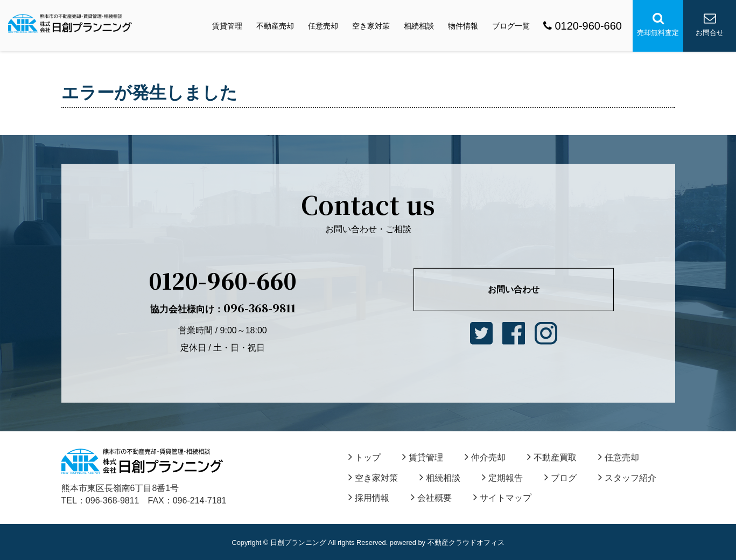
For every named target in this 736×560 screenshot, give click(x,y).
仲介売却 (485, 457)
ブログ (560, 478)
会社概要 (431, 498)
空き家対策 (371, 26)
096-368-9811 (223, 308)
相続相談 (419, 26)
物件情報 (463, 26)
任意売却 (323, 26)
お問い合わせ (514, 289)
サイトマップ (502, 498)
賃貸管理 (227, 26)
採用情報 (369, 498)
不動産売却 (275, 26)
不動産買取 (552, 457)
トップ (365, 457)
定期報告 (502, 478)
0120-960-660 (583, 26)
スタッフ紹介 (627, 478)
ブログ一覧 (511, 26)
